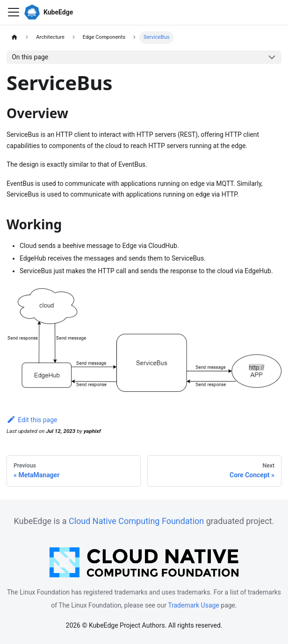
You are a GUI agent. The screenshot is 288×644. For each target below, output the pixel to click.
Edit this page (32, 420)
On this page (30, 57)
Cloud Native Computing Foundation (136, 521)
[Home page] (14, 38)
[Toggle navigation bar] (14, 12)
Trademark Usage (194, 605)
